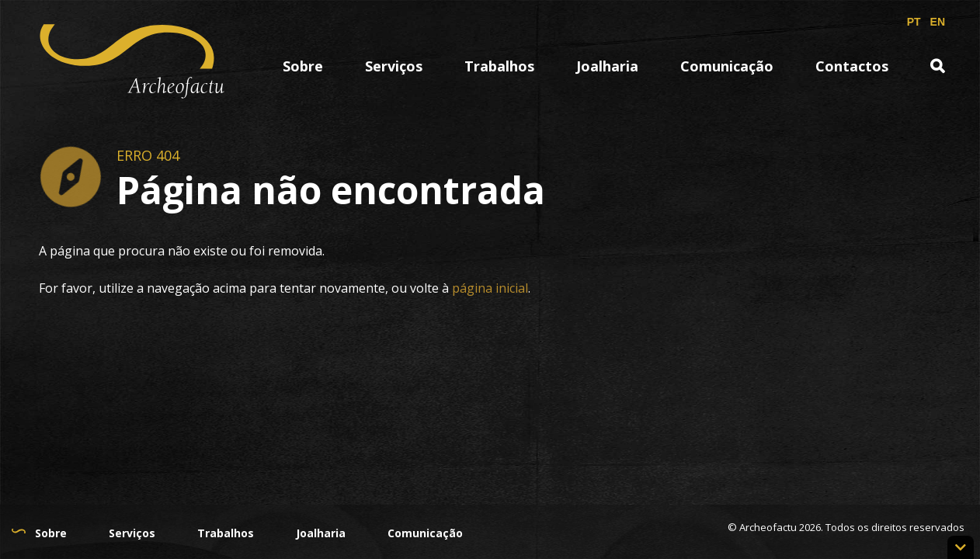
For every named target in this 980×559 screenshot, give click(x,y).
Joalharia (607, 66)
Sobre (303, 66)
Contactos (852, 66)
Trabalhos (499, 66)
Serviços (394, 66)
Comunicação (727, 66)
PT (914, 22)
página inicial (490, 288)
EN (938, 22)
